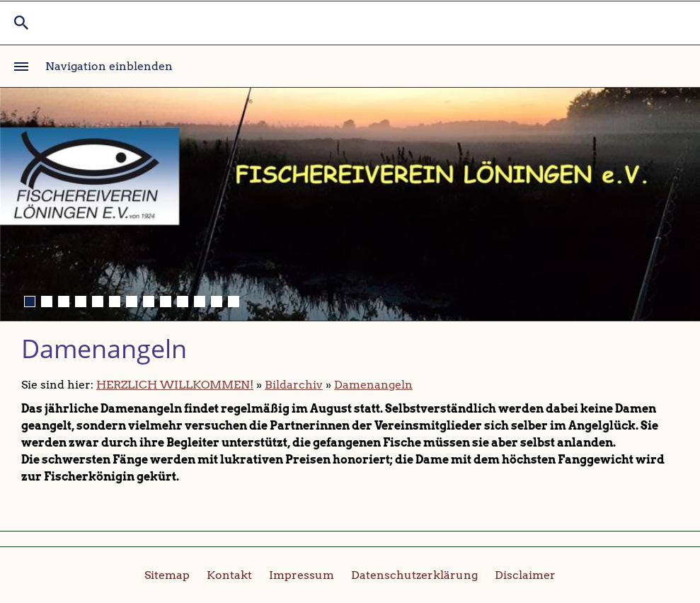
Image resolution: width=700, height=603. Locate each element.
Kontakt (229, 575)
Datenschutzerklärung (414, 575)
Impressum (302, 575)
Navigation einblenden (109, 66)
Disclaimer (525, 575)
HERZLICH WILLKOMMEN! (175, 385)
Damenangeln (373, 385)
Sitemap (167, 575)
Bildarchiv (294, 385)
